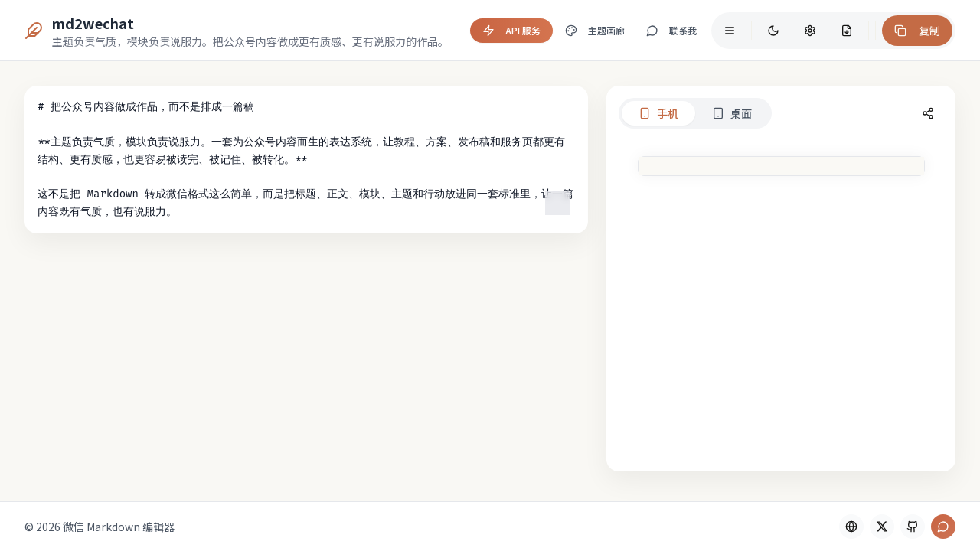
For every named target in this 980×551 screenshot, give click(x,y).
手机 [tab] (551, 113)
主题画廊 (595, 30)
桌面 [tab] (625, 113)
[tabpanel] (727, 309)
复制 (917, 31)
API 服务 (511, 30)
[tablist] (588, 113)
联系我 (671, 30)
